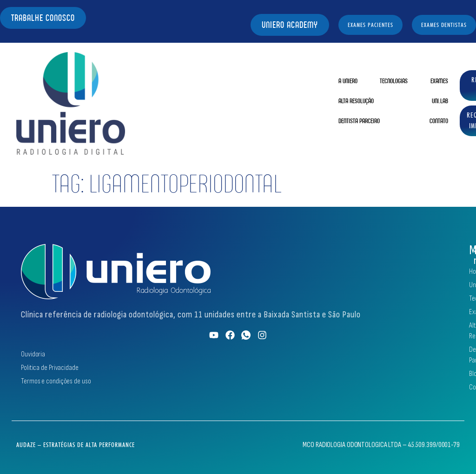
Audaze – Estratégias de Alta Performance (76, 445)
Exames (439, 81)
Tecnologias (394, 81)
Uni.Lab (440, 101)
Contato (439, 121)
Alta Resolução (356, 101)
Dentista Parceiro (359, 121)
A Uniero (348, 81)
